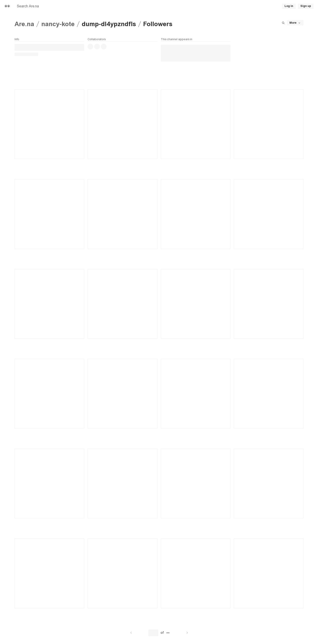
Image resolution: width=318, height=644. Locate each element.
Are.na (24, 24)
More (295, 23)
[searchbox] (84, 6)
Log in (289, 6)
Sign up (306, 6)
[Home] (7, 6)
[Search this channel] (283, 23)
